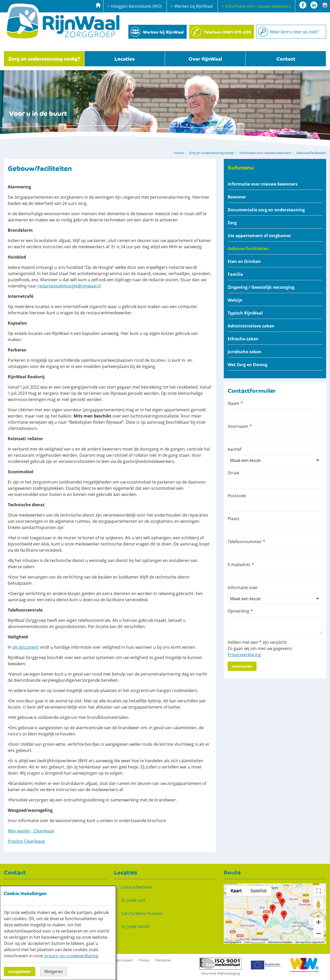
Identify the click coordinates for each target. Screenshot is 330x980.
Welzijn (235, 300)
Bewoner (237, 197)
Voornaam (238, 426)
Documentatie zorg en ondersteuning (266, 210)
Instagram (325, 5)
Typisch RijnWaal (245, 313)
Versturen (242, 666)
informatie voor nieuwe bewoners (265, 153)
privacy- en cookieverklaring (71, 956)
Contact (286, 58)
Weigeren (54, 971)
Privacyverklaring (244, 655)
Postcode (237, 496)
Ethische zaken (243, 339)
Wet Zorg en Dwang (247, 365)
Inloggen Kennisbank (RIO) (136, 6)
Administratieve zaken (251, 326)
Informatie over (243, 588)
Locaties (125, 58)
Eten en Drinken (244, 261)
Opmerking (238, 611)
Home (179, 153)
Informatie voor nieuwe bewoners (258, 6)
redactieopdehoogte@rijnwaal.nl (69, 286)
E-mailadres (239, 565)
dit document (26, 647)
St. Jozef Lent (133, 900)
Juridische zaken (245, 352)
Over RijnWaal (205, 58)
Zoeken (263, 32)
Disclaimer (163, 960)
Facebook (303, 5)
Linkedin (314, 5)
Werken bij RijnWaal (193, 6)
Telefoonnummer (245, 542)
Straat (234, 473)
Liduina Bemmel (137, 887)
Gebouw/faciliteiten (248, 248)
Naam (233, 403)
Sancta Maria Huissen (142, 913)
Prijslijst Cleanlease (26, 841)
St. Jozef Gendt (135, 927)
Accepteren (20, 971)
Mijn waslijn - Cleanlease (31, 831)
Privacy (144, 960)
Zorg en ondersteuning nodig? (44, 58)
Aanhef (234, 449)
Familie (235, 274)
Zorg (232, 223)
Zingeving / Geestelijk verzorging (261, 287)
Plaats (234, 519)
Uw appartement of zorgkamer (259, 236)
